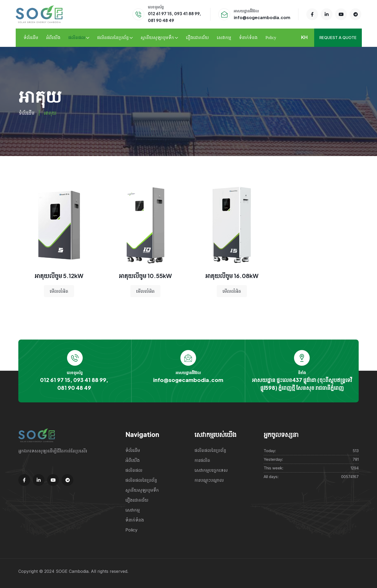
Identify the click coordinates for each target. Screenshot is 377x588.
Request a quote (338, 38)
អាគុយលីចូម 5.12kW (59, 276)
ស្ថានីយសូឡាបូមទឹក (157, 38)
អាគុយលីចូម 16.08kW (232, 276)
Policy (271, 38)
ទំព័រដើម (31, 38)
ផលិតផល (77, 38)
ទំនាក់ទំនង (248, 38)
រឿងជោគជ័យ (197, 38)
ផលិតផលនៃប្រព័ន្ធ (113, 38)
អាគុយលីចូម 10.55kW (145, 276)
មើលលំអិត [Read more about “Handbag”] (59, 291)
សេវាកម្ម (224, 38)
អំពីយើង (53, 38)
